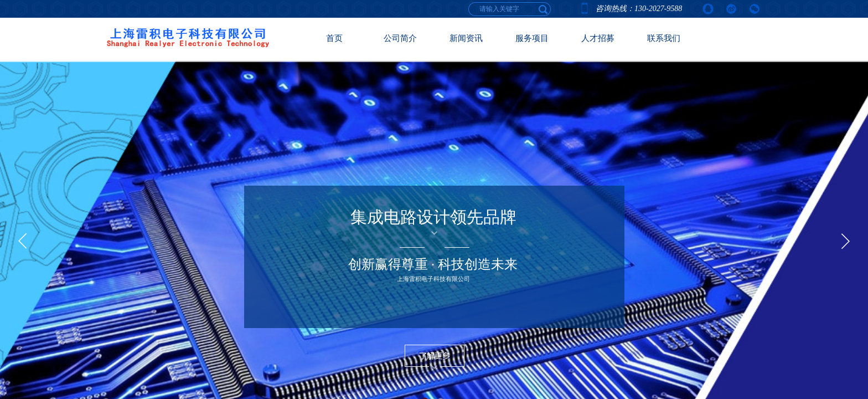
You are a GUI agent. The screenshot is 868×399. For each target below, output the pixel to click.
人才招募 (598, 38)
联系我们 (664, 38)
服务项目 (532, 38)
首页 (334, 38)
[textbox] (544, 9)
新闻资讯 (466, 38)
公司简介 (400, 38)
